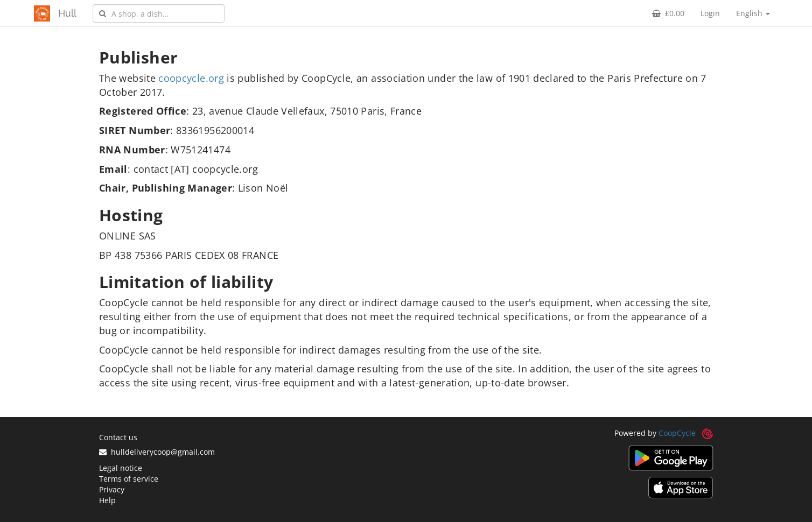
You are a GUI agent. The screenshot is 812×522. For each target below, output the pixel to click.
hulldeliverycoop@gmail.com (157, 452)
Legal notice (121, 468)
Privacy (112, 489)
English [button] (753, 13)
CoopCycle (677, 433)
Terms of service (129, 479)
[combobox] (159, 13)
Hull (67, 13)
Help (107, 500)
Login (710, 13)
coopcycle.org (191, 78)
